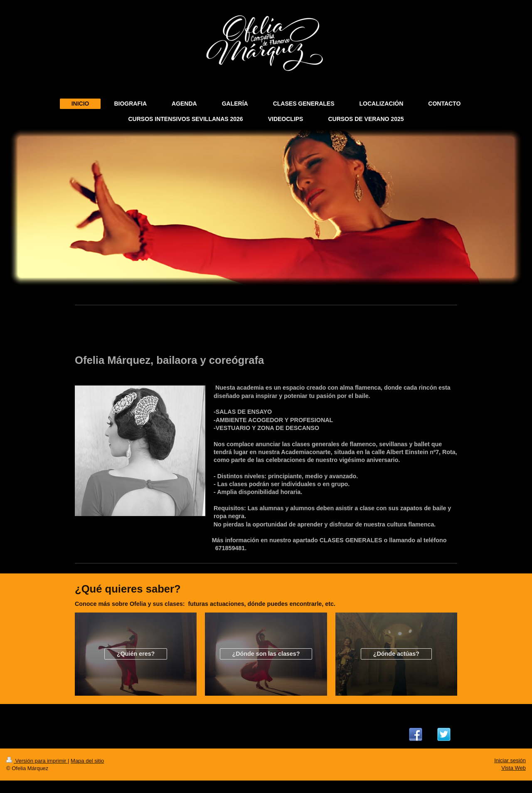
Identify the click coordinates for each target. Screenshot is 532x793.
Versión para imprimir (37, 761)
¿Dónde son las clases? (266, 654)
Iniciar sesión (510, 760)
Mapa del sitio (87, 761)
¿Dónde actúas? (396, 654)
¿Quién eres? (136, 654)
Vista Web (514, 768)
